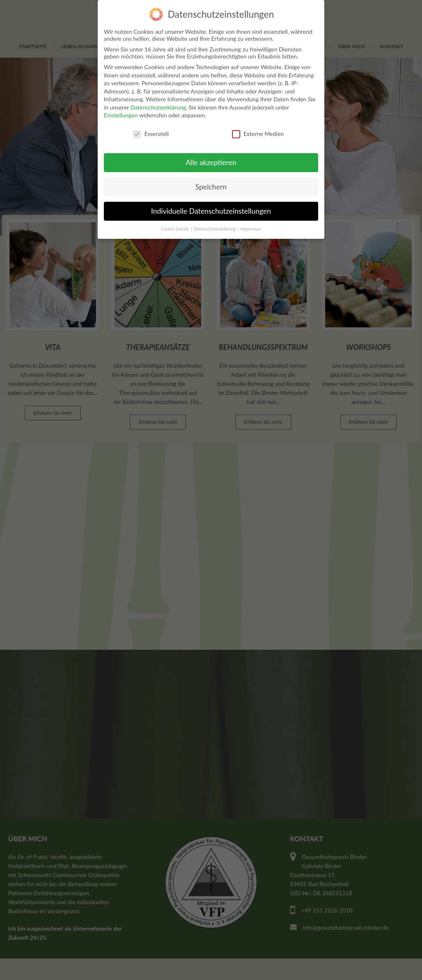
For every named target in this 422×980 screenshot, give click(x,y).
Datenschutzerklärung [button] (215, 229)
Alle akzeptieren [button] (211, 162)
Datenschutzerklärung (158, 107)
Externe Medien (258, 134)
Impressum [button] (251, 229)
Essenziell (151, 134)
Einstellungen (121, 115)
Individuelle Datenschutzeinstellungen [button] (211, 211)
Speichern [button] (211, 187)
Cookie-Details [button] (175, 229)
